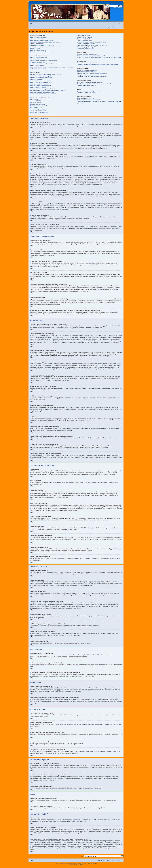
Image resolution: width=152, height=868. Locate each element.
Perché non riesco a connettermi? (38, 37)
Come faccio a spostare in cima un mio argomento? (43, 94)
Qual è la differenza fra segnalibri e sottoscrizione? (90, 82)
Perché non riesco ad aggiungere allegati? (40, 86)
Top (32, 128)
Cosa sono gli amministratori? (85, 37)
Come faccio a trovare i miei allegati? (86, 93)
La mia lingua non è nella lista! (37, 62)
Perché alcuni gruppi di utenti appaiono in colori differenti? (92, 45)
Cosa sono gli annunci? (36, 107)
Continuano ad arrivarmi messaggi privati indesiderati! (91, 56)
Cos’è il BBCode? (34, 99)
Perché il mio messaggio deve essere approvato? (42, 92)
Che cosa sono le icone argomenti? (39, 112)
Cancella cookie (105, 860)
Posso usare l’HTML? (35, 101)
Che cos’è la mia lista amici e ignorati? (87, 63)
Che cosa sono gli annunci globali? (39, 106)
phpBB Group (74, 820)
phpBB (63, 863)
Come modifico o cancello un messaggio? (40, 76)
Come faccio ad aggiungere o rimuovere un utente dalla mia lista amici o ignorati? (98, 65)
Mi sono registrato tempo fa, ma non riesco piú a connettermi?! (46, 47)
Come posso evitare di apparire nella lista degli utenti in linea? (45, 42)
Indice (33, 24)
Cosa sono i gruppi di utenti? (84, 40)
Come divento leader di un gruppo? (86, 44)
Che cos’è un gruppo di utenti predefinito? (88, 47)
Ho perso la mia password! (36, 44)
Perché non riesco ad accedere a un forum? (41, 82)
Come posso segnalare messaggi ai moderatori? (42, 89)
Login (121, 27)
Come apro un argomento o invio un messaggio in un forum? (45, 74)
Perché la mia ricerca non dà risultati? (87, 72)
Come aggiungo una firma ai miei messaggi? (41, 77)
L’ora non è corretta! (35, 59)
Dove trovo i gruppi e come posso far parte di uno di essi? (92, 42)
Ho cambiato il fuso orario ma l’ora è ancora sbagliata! (43, 61)
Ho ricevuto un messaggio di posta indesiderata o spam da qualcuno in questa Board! (99, 57)
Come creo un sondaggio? (36, 79)
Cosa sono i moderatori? (83, 39)
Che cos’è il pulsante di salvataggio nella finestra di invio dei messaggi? (48, 90)
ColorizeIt (94, 863)
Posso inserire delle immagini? (37, 104)
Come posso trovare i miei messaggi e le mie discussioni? (92, 77)
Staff (99, 860)
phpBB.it (81, 864)
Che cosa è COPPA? (35, 49)
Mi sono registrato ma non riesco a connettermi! (42, 45)
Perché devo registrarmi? (36, 39)
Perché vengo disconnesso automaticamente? (41, 40)
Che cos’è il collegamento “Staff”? (86, 49)
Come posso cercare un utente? (85, 75)
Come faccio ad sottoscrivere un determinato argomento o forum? (94, 84)
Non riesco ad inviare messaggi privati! (87, 54)
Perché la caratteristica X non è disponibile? (88, 100)
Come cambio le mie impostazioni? (39, 57)
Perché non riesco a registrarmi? (38, 50)
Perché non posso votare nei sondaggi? (40, 84)
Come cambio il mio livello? (37, 65)
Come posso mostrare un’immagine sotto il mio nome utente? (45, 64)
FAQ (110, 27)
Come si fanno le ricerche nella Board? (87, 70)
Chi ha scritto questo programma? (86, 98)
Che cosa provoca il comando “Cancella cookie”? (42, 52)
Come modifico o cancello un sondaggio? (40, 81)
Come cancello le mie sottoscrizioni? (86, 85)
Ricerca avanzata (118, 7)
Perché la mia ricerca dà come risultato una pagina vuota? (92, 73)
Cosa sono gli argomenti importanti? (39, 109)
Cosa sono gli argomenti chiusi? (38, 111)
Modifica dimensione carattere (121, 23)
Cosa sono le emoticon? (36, 103)
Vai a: (82, 856)
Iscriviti (115, 27)
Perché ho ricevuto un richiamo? (38, 87)
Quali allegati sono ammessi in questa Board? (89, 91)
